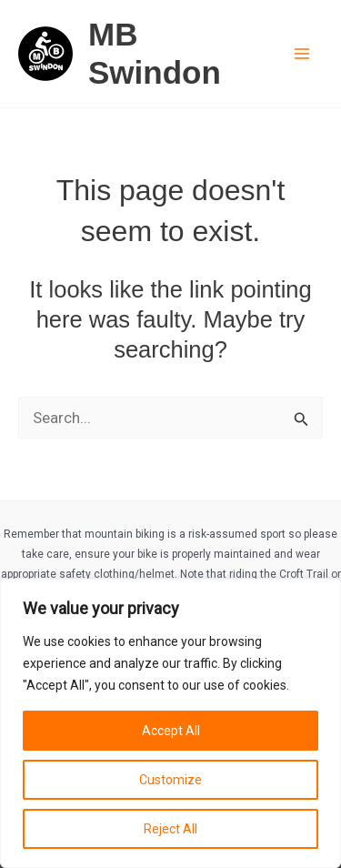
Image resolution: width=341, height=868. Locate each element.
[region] (170, 723)
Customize (170, 780)
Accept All (171, 731)
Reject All (170, 829)
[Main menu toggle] (303, 54)
